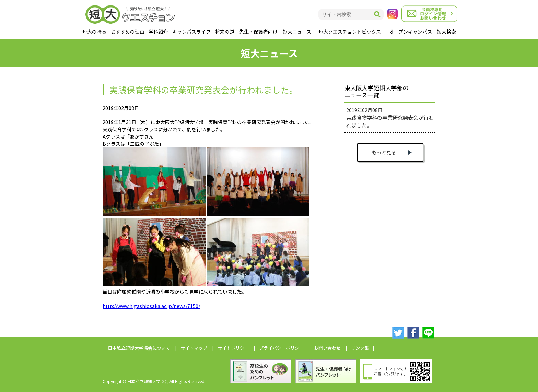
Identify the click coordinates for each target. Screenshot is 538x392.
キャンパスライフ (191, 32)
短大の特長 (94, 32)
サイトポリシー (233, 348)
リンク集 (360, 348)
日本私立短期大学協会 (139, 348)
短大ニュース (297, 32)
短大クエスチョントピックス (350, 32)
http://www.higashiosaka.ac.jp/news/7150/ (151, 306)
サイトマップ (194, 348)
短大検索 (446, 32)
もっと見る (384, 152)
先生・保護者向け (258, 32)
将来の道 (225, 32)
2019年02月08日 (390, 118)
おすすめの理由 (128, 32)
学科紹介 (158, 32)
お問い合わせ (327, 348)
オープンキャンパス (411, 32)
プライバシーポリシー (281, 348)
